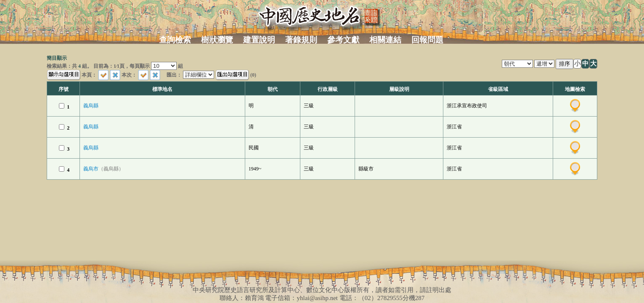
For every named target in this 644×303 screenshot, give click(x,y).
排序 (564, 64)
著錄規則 (301, 40)
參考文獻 (343, 40)
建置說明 (259, 40)
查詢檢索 (175, 40)
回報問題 (427, 40)
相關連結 (385, 40)
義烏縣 (91, 106)
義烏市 (103, 169)
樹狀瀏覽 (217, 40)
